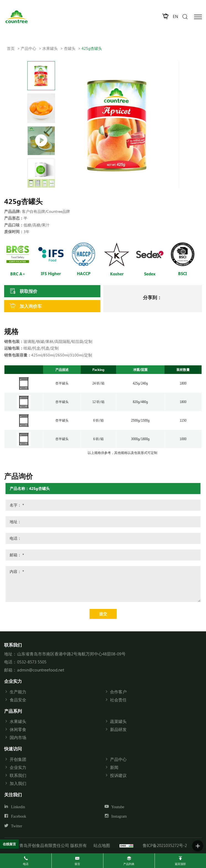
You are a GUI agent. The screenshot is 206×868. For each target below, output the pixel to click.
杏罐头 (70, 48)
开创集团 (18, 759)
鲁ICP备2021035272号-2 (165, 845)
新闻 (114, 767)
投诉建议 (118, 775)
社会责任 (118, 700)
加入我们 (18, 783)
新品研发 (118, 729)
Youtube (118, 807)
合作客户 (118, 692)
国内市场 (18, 737)
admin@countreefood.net (41, 670)
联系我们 (18, 775)
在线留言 (9, 844)
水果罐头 (50, 48)
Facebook (19, 817)
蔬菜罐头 (118, 721)
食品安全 (18, 700)
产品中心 (28, 48)
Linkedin (18, 807)
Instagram (119, 817)
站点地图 (102, 845)
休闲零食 (18, 729)
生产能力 (18, 692)
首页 (11, 48)
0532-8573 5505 (32, 662)
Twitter (17, 826)
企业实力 (18, 767)
